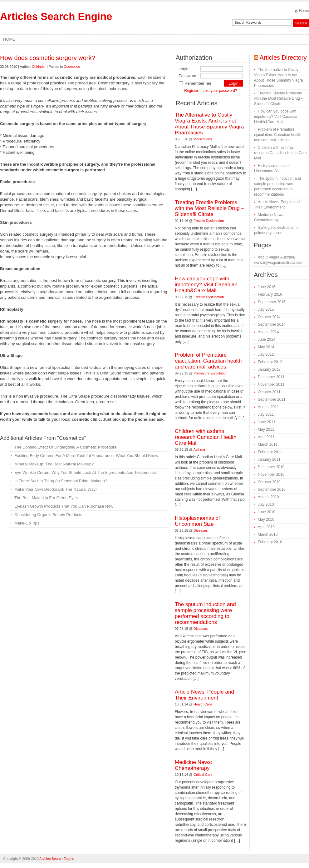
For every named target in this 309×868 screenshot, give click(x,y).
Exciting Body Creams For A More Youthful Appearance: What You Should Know (86, 456)
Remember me (195, 83)
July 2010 (266, 504)
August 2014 (268, 332)
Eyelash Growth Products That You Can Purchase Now (64, 506)
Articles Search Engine (56, 16)
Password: (188, 76)
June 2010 (267, 512)
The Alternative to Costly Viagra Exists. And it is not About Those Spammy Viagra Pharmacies (209, 124)
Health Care (203, 704)
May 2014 (266, 347)
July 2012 (266, 354)
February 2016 (270, 294)
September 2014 (272, 324)
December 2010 (271, 467)
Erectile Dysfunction (209, 221)
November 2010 (271, 474)
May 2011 (266, 429)
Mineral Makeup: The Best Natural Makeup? (54, 464)
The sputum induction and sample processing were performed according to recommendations (205, 613)
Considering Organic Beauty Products (48, 515)
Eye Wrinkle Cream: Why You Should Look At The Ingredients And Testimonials (86, 472)
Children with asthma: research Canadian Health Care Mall (206, 437)
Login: (184, 69)
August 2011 (268, 407)
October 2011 (269, 392)
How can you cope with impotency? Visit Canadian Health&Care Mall (206, 285)
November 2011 (271, 384)
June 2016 (267, 287)
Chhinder (39, 67)
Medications (203, 139)
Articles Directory (283, 58)
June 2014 (267, 339)
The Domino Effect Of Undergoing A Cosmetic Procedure (66, 447)
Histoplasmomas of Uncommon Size (197, 521)
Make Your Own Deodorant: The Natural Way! (56, 489)
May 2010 (266, 519)
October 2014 (269, 317)
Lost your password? (220, 91)
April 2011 (266, 437)
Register (191, 91)
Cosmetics (72, 67)
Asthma (199, 449)
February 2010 (270, 542)
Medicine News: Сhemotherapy (194, 765)
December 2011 (271, 377)
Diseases (201, 530)
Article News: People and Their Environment (204, 695)
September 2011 (272, 399)
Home (304, 11)
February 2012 (270, 362)
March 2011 (268, 444)
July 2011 (266, 414)
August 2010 (268, 497)
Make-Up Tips (27, 523)
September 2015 (272, 302)
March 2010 (268, 534)
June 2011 (267, 422)
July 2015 (266, 309)
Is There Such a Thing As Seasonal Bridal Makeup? (61, 481)
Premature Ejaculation (210, 373)
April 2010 (266, 527)
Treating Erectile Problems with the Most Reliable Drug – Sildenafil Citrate (209, 208)
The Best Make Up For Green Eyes (46, 498)
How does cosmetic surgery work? (48, 58)
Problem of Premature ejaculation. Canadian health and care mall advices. (208, 361)
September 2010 (272, 489)
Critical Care (203, 775)
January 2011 (269, 459)
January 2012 (269, 369)
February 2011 (270, 452)
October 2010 (269, 482)
